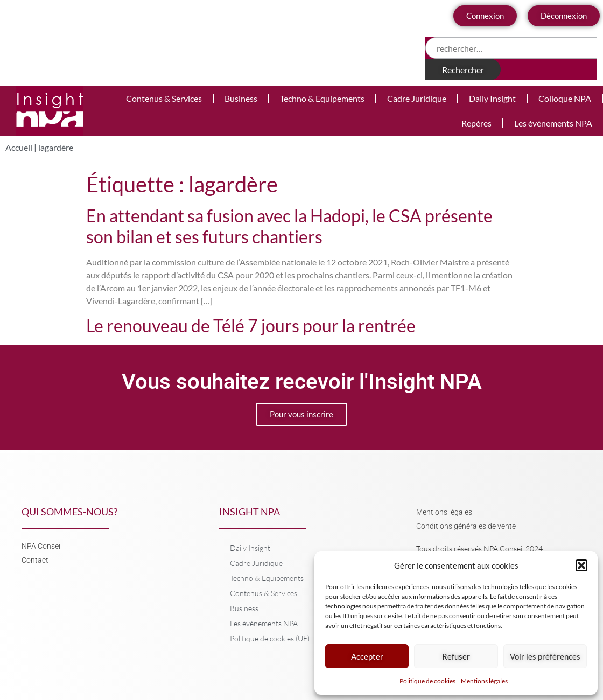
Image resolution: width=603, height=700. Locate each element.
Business (241, 98)
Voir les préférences (545, 656)
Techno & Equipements (322, 98)
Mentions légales (484, 681)
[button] (581, 565)
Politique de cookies (427, 681)
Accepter (367, 656)
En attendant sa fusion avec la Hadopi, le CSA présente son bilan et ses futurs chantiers (289, 226)
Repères (476, 123)
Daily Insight (492, 98)
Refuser (456, 656)
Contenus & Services (164, 98)
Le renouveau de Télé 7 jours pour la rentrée (251, 325)
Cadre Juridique (417, 98)
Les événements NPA (553, 123)
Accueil (19, 147)
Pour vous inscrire (301, 414)
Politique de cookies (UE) (270, 638)
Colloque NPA (565, 98)
